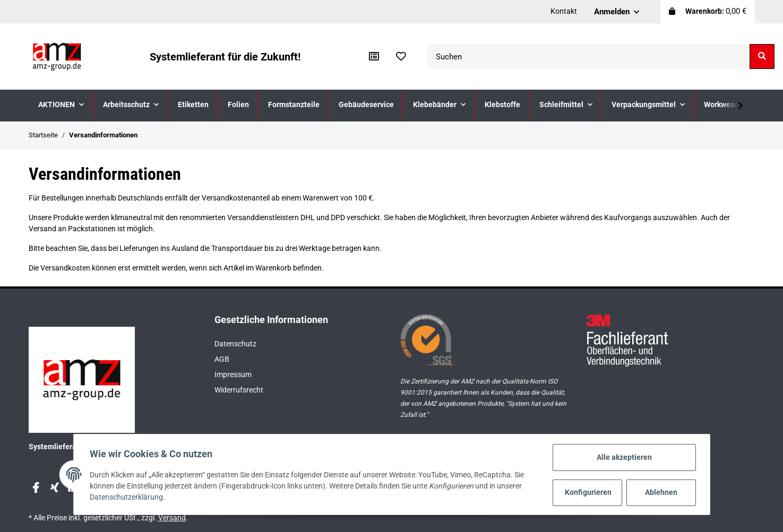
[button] (617, 12)
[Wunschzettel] (401, 57)
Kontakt (564, 11)
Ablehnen (660, 492)
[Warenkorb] (708, 12)
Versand (172, 518)
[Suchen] (589, 56)
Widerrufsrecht (239, 390)
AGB (222, 359)
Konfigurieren (588, 492)
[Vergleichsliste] (374, 57)
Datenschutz (235, 344)
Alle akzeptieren (623, 457)
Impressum (233, 374)
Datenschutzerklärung (127, 498)
